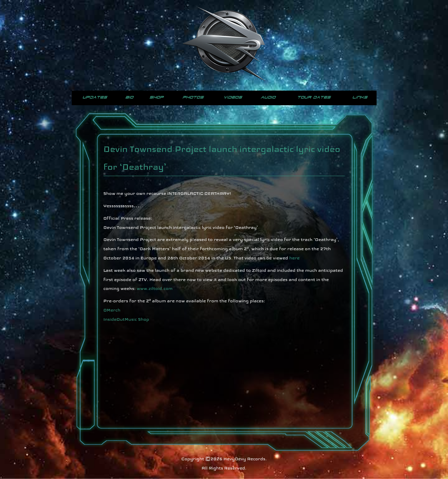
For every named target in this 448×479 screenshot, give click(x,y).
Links (360, 97)
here (294, 258)
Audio (268, 97)
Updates (95, 97)
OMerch (112, 310)
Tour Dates (314, 97)
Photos (193, 97)
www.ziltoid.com (155, 288)
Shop (157, 97)
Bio (129, 97)
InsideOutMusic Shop (126, 319)
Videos (233, 97)
